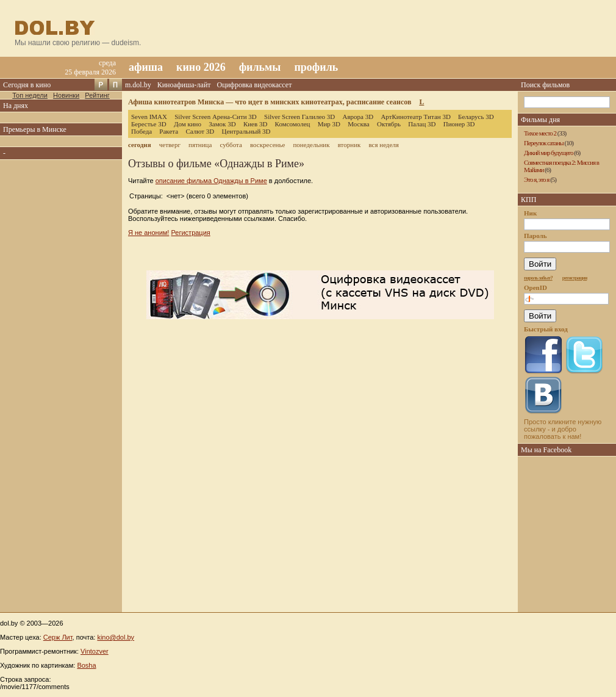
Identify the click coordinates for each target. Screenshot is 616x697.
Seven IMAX (149, 117)
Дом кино (188, 124)
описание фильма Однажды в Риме (211, 181)
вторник (349, 145)
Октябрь (389, 124)
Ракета (169, 131)
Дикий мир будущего (549, 153)
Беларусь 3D (476, 117)
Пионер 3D (459, 124)
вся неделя (383, 145)
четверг (170, 145)
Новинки (66, 95)
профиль (316, 67)
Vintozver (95, 651)
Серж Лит (58, 637)
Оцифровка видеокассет (255, 85)
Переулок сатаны (544, 143)
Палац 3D (422, 124)
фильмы (260, 67)
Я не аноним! (149, 233)
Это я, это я (536, 179)
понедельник (311, 145)
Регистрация (190, 233)
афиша (146, 67)
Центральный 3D (246, 131)
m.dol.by (138, 85)
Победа (141, 131)
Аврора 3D (358, 117)
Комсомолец (293, 124)
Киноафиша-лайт (184, 85)
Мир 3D (329, 124)
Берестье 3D (149, 124)
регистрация (575, 278)
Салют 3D (200, 131)
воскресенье (267, 145)
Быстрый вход (546, 329)
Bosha (86, 665)
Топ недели (30, 95)
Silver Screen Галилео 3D (299, 117)
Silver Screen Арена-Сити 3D (216, 117)
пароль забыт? (538, 278)
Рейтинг (97, 95)
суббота (231, 145)
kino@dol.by (116, 637)
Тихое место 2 (540, 133)
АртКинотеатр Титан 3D (415, 117)
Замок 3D (222, 124)
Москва (358, 124)
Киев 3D (256, 124)
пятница (200, 145)
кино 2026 (201, 67)
